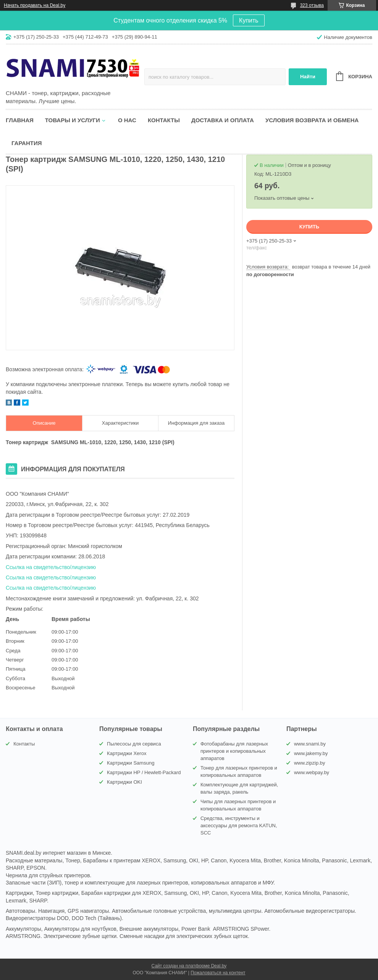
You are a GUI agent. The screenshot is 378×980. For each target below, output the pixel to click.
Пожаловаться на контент (218, 973)
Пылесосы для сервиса (134, 744)
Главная (20, 120)
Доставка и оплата (223, 120)
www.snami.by (310, 744)
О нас (127, 120)
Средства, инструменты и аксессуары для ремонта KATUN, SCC (239, 826)
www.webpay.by (312, 772)
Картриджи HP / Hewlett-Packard (144, 772)
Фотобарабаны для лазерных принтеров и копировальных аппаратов (234, 751)
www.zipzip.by (310, 763)
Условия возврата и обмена (312, 120)
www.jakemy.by (311, 753)
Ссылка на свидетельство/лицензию (51, 567)
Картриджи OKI (124, 782)
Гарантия (27, 143)
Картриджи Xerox (127, 753)
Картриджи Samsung (131, 763)
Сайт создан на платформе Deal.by (189, 966)
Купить (249, 20)
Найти (308, 77)
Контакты (164, 120)
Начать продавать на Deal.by (35, 5)
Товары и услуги (73, 120)
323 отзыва (312, 5)
